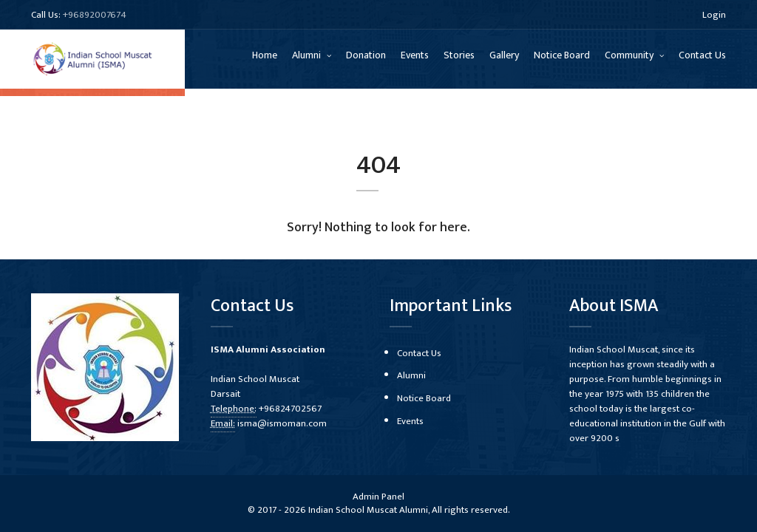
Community (630, 55)
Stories (459, 55)
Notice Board (562, 55)
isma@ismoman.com (282, 423)
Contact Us (702, 55)
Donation (366, 55)
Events (415, 55)
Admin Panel (378, 497)
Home (265, 55)
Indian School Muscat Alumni (368, 510)
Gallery (504, 55)
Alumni (308, 55)
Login (714, 15)
